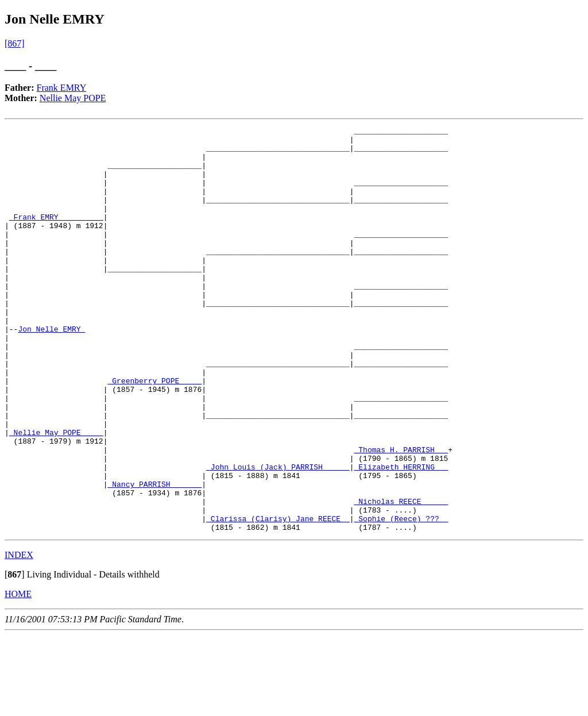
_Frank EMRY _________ (56, 236)
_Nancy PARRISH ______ (154, 556)
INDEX (19, 636)
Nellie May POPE (73, 98)
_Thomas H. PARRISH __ (401, 515)
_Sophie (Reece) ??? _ (401, 598)
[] (15, 655)
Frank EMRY (62, 88)
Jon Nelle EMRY (51, 370)
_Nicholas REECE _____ (401, 577)
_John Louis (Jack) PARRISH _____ (278, 536)
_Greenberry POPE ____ (154, 432)
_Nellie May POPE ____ (56, 494)
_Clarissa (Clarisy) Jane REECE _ (278, 598)
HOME (18, 675)
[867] (15, 43)
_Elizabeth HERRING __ (401, 536)
